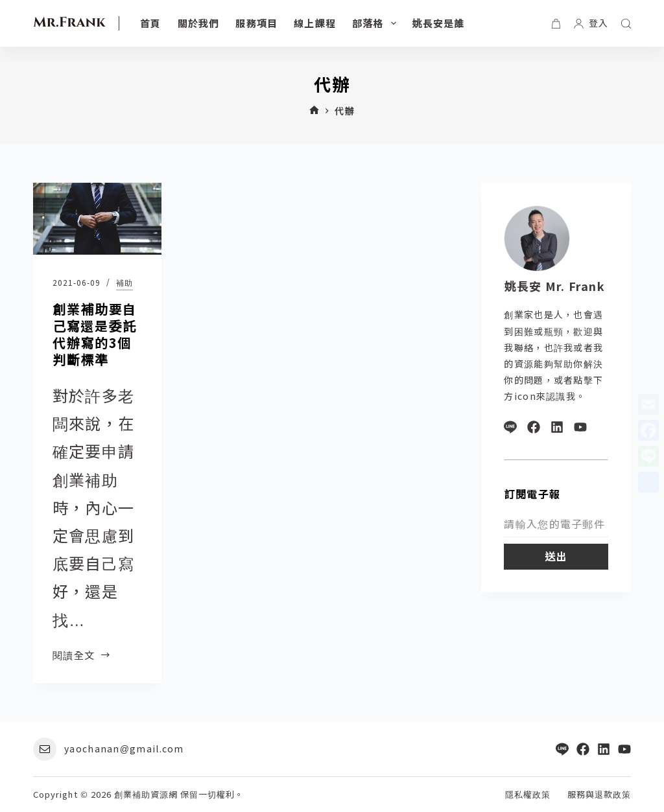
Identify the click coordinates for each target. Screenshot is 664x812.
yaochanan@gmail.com (124, 748)
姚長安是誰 (439, 23)
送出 (556, 556)
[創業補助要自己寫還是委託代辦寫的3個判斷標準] (97, 219)
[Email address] (556, 524)
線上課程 (315, 23)
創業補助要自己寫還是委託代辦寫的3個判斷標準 (95, 334)
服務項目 (256, 23)
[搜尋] (626, 24)
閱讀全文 (82, 655)
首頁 (150, 23)
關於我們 (199, 23)
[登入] (591, 23)
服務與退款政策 (599, 795)
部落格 (377, 23)
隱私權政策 (528, 795)
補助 (124, 282)
